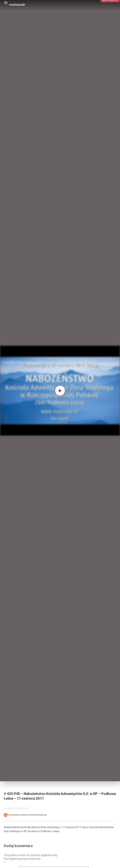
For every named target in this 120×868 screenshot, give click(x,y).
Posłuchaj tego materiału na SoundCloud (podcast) (25, 815)
